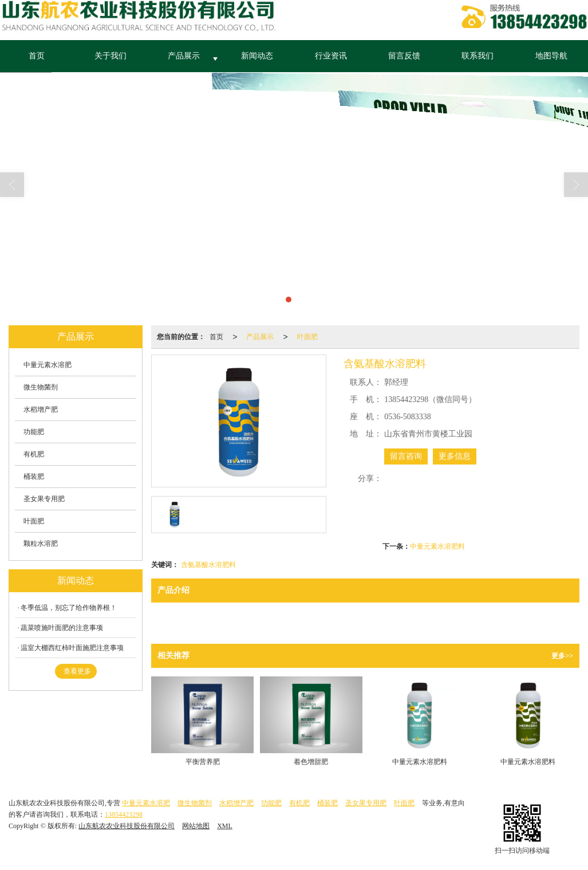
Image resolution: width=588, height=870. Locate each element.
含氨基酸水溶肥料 (208, 565)
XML (225, 826)
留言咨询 (406, 456)
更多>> (562, 656)
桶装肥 (34, 477)
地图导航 (551, 56)
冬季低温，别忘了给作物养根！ (69, 608)
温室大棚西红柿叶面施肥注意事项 (72, 648)
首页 (37, 56)
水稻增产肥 (41, 410)
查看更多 (77, 671)
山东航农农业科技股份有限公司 (127, 826)
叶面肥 (307, 337)
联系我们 (477, 56)
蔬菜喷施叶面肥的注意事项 (62, 628)
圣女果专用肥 (44, 499)
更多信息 (455, 456)
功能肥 (34, 432)
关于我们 (111, 56)
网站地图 (196, 826)
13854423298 (124, 814)
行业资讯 (331, 56)
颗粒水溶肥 (41, 544)
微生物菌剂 (41, 387)
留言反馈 (404, 56)
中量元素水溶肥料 (437, 546)
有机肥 (34, 454)
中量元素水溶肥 (48, 365)
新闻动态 (257, 56)
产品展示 (184, 56)
